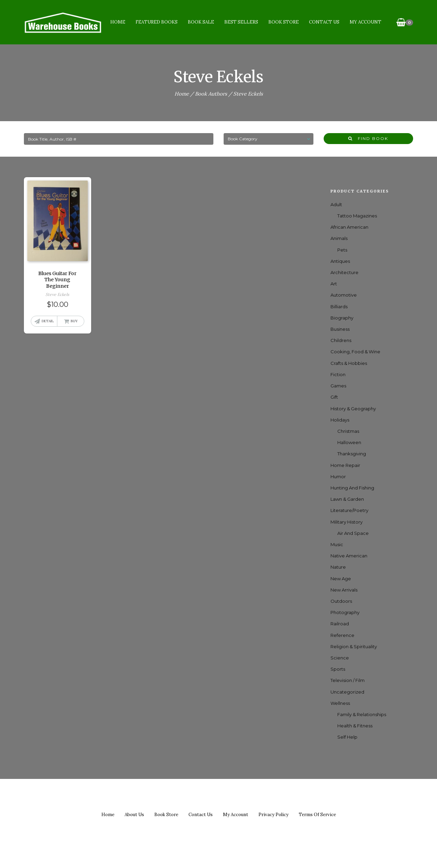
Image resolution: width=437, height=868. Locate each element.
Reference (342, 635)
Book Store (284, 22)
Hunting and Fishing (352, 488)
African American (349, 227)
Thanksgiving (352, 454)
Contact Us (324, 22)
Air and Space (353, 533)
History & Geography (353, 409)
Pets (342, 250)
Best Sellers (241, 22)
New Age (341, 579)
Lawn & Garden (347, 499)
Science (340, 658)
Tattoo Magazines (357, 216)
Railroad (340, 624)
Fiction (338, 374)
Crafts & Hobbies (349, 363)
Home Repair (345, 465)
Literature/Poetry (349, 510)
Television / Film (348, 680)
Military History (347, 522)
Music (337, 544)
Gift (334, 397)
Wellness (340, 703)
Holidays (340, 420)
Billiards (339, 307)
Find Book (368, 138)
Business (340, 329)
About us (134, 815)
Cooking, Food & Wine (355, 352)
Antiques (340, 261)
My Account (365, 22)
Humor (338, 476)
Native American (349, 556)
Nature (338, 567)
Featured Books (157, 22)
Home (118, 22)
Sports (338, 669)
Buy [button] (74, 321)
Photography (345, 612)
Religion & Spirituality (354, 646)
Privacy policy (273, 815)
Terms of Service (317, 815)
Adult (336, 204)
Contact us (201, 815)
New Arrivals (344, 590)
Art (334, 284)
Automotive (344, 295)
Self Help (347, 737)
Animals (339, 238)
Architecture (344, 272)
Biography (342, 318)
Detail (48, 321)
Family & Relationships (362, 714)
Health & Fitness (355, 726)
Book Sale (201, 22)
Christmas (348, 431)
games (338, 386)
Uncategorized (347, 692)
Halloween (349, 442)
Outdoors (341, 601)
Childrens (341, 340)
